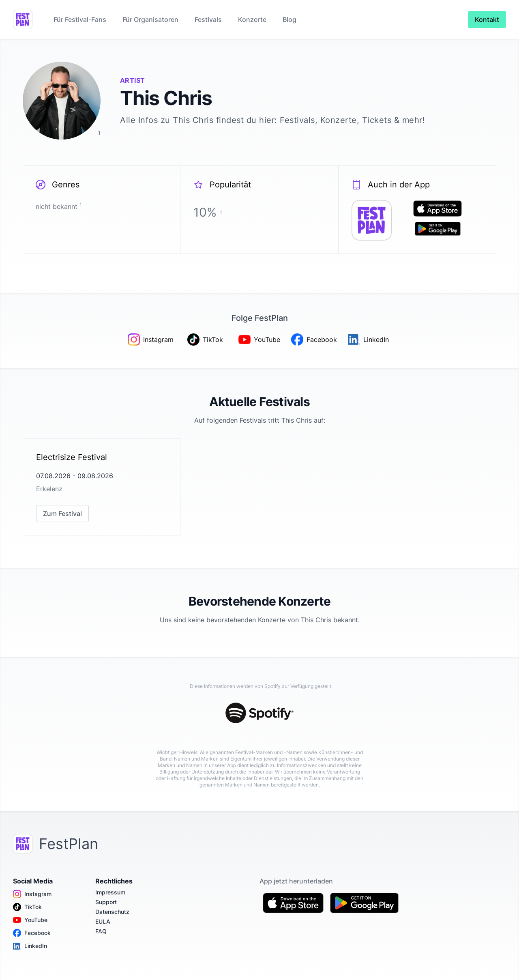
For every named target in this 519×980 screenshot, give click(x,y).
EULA (103, 921)
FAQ (101, 931)
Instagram (32, 894)
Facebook (32, 933)
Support (106, 902)
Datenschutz (112, 912)
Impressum (110, 892)
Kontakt (487, 19)
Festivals (208, 19)
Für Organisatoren (150, 19)
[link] (102, 487)
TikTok (27, 907)
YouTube (30, 920)
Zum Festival (62, 514)
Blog (290, 19)
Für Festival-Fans (80, 19)
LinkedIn (30, 946)
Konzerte (252, 19)
